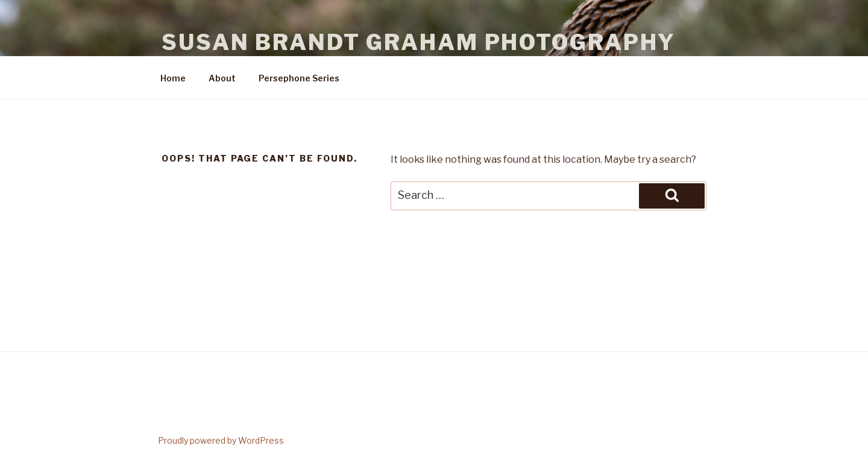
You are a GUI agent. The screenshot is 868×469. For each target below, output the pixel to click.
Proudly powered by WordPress (221, 440)
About (222, 78)
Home (173, 78)
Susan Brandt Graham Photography (419, 42)
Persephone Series (299, 78)
